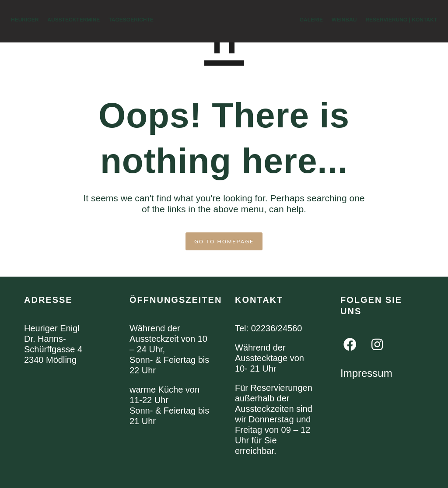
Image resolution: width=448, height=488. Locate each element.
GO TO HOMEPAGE (224, 241)
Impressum (366, 373)
